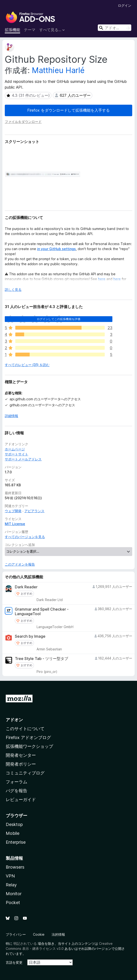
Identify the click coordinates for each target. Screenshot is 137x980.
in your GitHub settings (56, 249)
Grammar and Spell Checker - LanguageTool (42, 612)
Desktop (14, 824)
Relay (11, 885)
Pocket (13, 903)
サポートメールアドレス (23, 459)
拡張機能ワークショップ (29, 746)
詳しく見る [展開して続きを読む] (13, 289)
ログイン (125, 5)
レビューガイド (21, 799)
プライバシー (16, 934)
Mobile (13, 833)
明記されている (25, 943)
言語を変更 (14, 962)
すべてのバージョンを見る (25, 537)
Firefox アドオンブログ (28, 737)
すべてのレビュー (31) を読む (27, 365)
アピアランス (34, 511)
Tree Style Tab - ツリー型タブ (41, 659)
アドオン (14, 720)
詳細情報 (11, 416)
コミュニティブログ (25, 773)
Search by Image (30, 636)
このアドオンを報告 (20, 564)
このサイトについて (25, 729)
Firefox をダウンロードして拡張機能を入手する (68, 110)
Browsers (15, 867)
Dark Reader (26, 587)
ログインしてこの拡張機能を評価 (59, 319)
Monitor (14, 894)
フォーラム (16, 782)
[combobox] (115, 28)
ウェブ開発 (13, 511)
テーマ (30, 30)
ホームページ (15, 449)
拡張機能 (12, 30)
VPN (10, 876)
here (102, 279)
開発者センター (21, 755)
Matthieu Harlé (58, 70)
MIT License (15, 524)
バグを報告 (16, 791)
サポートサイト (16, 454)
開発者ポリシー (21, 764)
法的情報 (58, 934)
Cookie (39, 934)
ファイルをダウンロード (23, 122)
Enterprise (16, 842)
